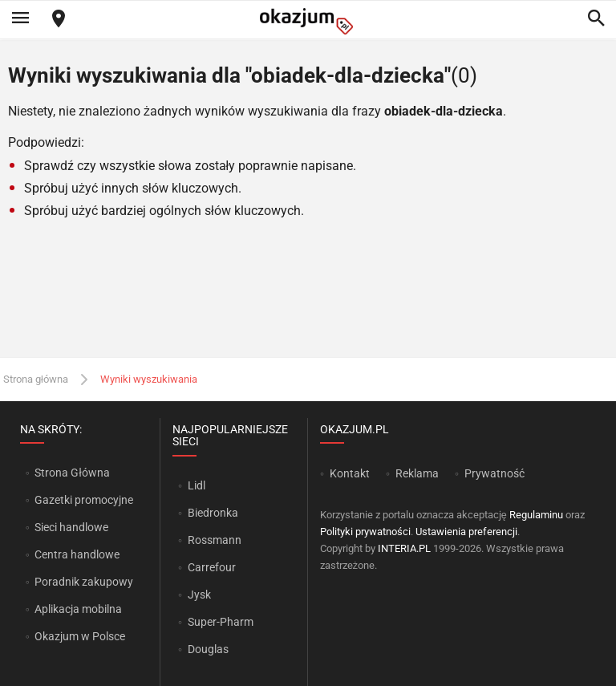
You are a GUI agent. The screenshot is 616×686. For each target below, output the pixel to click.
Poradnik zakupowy (84, 582)
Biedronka (213, 513)
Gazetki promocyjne (84, 500)
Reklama (417, 473)
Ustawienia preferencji (466, 532)
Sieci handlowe (71, 527)
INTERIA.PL (404, 548)
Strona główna (36, 379)
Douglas (208, 649)
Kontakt (350, 473)
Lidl (197, 485)
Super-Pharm (221, 622)
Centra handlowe (77, 554)
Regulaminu (536, 515)
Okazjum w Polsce (80, 636)
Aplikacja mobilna (78, 609)
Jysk (199, 595)
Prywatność (494, 473)
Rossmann (215, 540)
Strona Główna (72, 473)
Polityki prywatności (365, 532)
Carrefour (212, 567)
